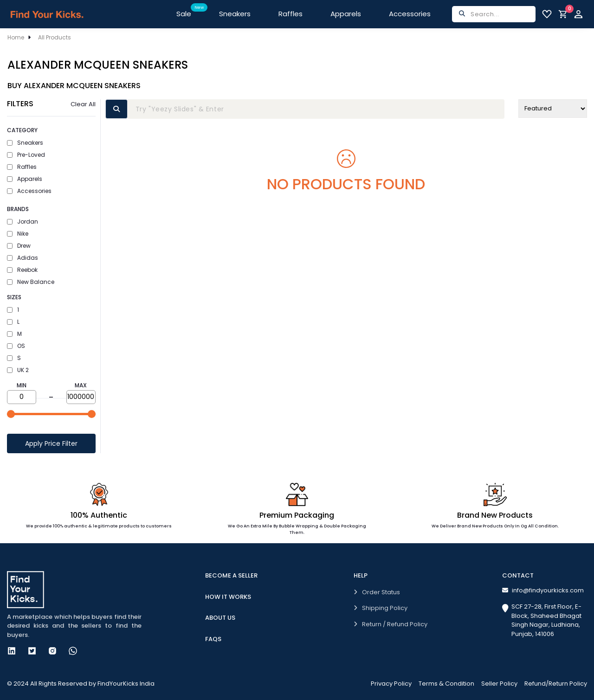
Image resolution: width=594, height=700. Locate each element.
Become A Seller (231, 575)
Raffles (291, 14)
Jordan (23, 222)
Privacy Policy (391, 684)
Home (16, 37)
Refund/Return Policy (556, 684)
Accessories (410, 14)
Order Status (377, 592)
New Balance (31, 282)
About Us (220, 618)
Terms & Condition (446, 684)
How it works (228, 597)
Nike (18, 234)
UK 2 (18, 370)
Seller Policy (499, 684)
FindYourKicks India (126, 684)
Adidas (23, 258)
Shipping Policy (381, 608)
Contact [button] (518, 575)
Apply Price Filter (51, 443)
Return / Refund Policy (391, 624)
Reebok (22, 270)
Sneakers (235, 14)
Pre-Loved (26, 155)
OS (16, 346)
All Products (55, 37)
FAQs (213, 639)
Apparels (346, 14)
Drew (19, 246)
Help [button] (361, 575)
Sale (191, 11)
